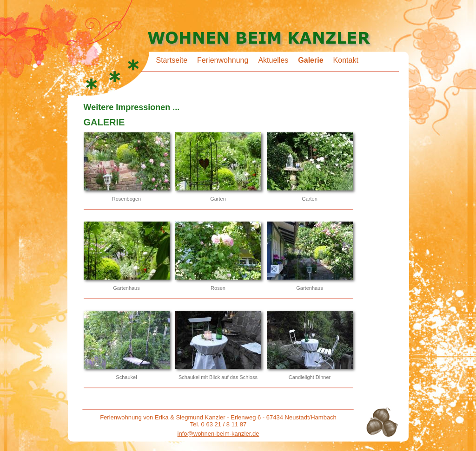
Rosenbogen (126, 199)
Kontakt (346, 60)
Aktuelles (273, 60)
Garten (218, 199)
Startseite (172, 60)
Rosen (218, 288)
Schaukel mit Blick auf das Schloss (218, 377)
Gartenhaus (126, 288)
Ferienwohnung (223, 60)
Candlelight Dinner (310, 377)
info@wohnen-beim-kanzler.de (218, 434)
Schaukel (126, 377)
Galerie (311, 60)
